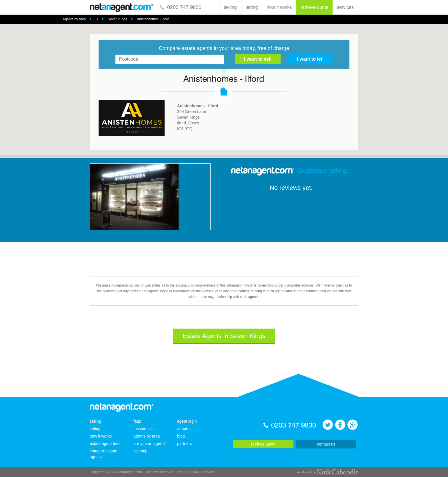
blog (181, 436)
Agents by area (74, 19)
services (345, 7)
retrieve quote (314, 7)
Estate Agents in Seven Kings (224, 336)
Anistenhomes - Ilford (153, 19)
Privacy (194, 472)
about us (185, 429)
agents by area (147, 436)
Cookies (208, 472)
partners (184, 444)
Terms (181, 472)
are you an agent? (150, 444)
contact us (326, 444)
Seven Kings (117, 19)
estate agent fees (105, 444)
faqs (137, 421)
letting (252, 7)
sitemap (140, 451)
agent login (187, 421)
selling (230, 7)
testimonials (144, 429)
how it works (279, 7)
